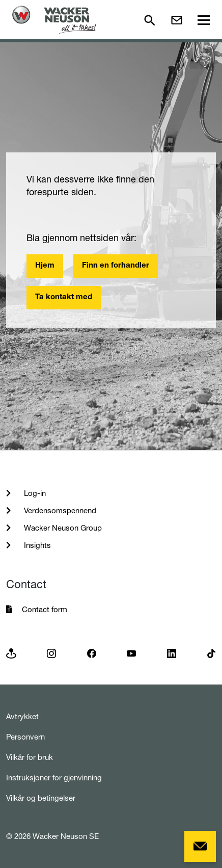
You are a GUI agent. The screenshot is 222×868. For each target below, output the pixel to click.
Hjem (45, 266)
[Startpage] (54, 20)
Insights (36, 545)
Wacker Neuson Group (62, 528)
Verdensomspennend (59, 510)
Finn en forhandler (116, 266)
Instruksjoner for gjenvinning (54, 778)
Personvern (25, 737)
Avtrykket (22, 716)
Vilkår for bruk (30, 757)
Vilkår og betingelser (41, 798)
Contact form (45, 609)
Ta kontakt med (64, 297)
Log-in (34, 493)
